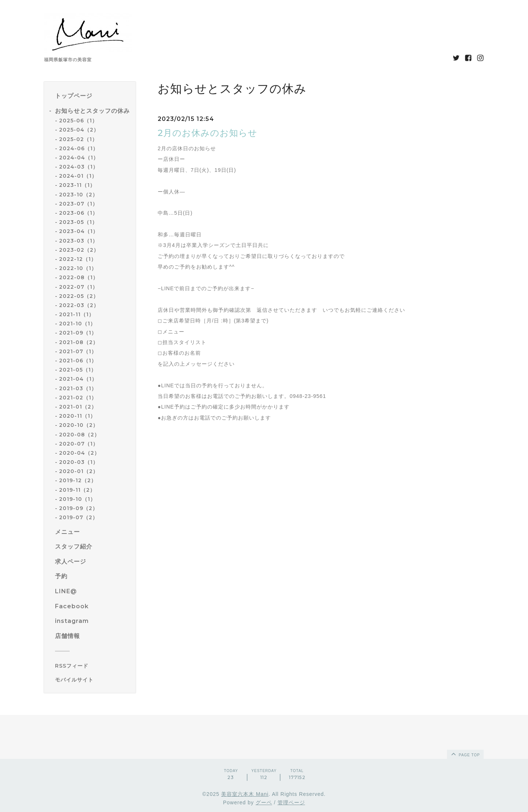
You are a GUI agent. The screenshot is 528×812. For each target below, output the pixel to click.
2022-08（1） (79, 277)
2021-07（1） (78, 351)
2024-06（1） (79, 148)
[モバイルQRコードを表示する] (93, 680)
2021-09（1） (78, 333)
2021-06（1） (78, 361)
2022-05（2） (79, 296)
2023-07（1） (78, 204)
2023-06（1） (78, 213)
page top (465, 754)
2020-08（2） (79, 435)
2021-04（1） (78, 379)
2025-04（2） (79, 130)
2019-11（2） (77, 490)
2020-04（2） (79, 453)
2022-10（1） (78, 268)
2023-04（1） (79, 231)
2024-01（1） (78, 176)
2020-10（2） (79, 425)
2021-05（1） (78, 370)
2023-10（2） (78, 195)
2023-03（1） (78, 241)
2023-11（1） (77, 185)
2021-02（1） (78, 398)
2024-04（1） (79, 158)
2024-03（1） (79, 167)
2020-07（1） (79, 444)
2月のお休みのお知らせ (208, 133)
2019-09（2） (78, 508)
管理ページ (291, 802)
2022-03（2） (79, 305)
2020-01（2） (79, 471)
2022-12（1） (78, 259)
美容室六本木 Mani (245, 794)
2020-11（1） (77, 416)
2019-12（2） (78, 480)
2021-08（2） (79, 342)
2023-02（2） (79, 250)
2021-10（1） (77, 324)
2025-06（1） (78, 121)
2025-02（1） (78, 139)
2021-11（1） (77, 314)
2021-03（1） (78, 388)
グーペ (264, 802)
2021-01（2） (78, 407)
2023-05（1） (78, 222)
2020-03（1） (79, 462)
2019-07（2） (78, 517)
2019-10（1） (77, 499)
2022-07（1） (78, 287)
